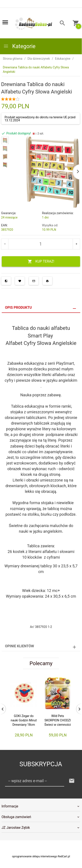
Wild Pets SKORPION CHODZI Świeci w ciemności (58, 720)
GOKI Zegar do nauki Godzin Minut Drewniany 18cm (24, 720)
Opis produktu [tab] (18, 308)
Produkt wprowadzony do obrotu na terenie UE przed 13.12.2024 (40, 119)
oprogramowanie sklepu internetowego (35, 856)
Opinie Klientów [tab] (19, 646)
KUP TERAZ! (41, 262)
